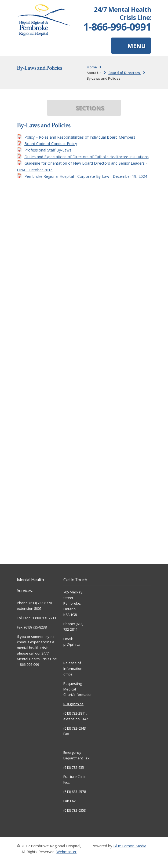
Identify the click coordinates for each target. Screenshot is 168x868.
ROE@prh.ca (73, 704)
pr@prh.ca (72, 644)
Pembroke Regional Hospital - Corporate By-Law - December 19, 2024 (86, 176)
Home (92, 67)
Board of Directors (125, 73)
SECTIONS (90, 108)
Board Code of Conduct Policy (51, 144)
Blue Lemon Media (130, 846)
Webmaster (66, 852)
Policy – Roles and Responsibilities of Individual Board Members (80, 137)
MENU (137, 46)
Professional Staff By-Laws (48, 150)
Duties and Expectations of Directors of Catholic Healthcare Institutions (87, 157)
